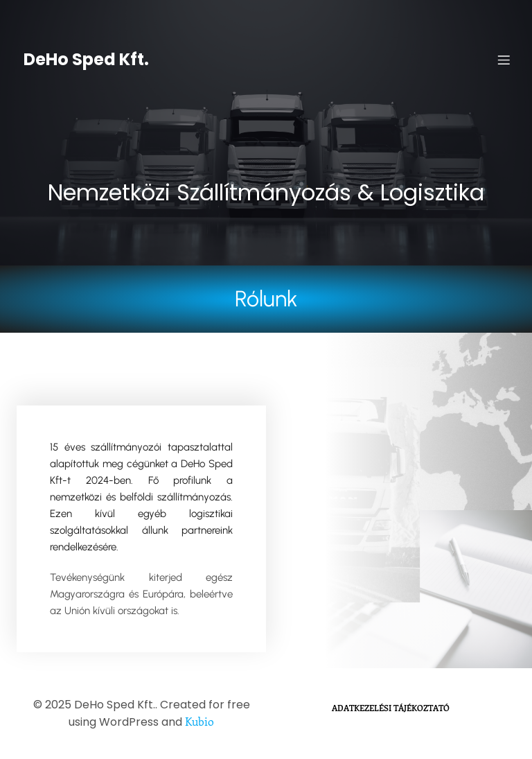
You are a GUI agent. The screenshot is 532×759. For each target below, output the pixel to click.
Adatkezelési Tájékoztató (391, 708)
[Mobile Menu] (504, 60)
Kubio (199, 721)
